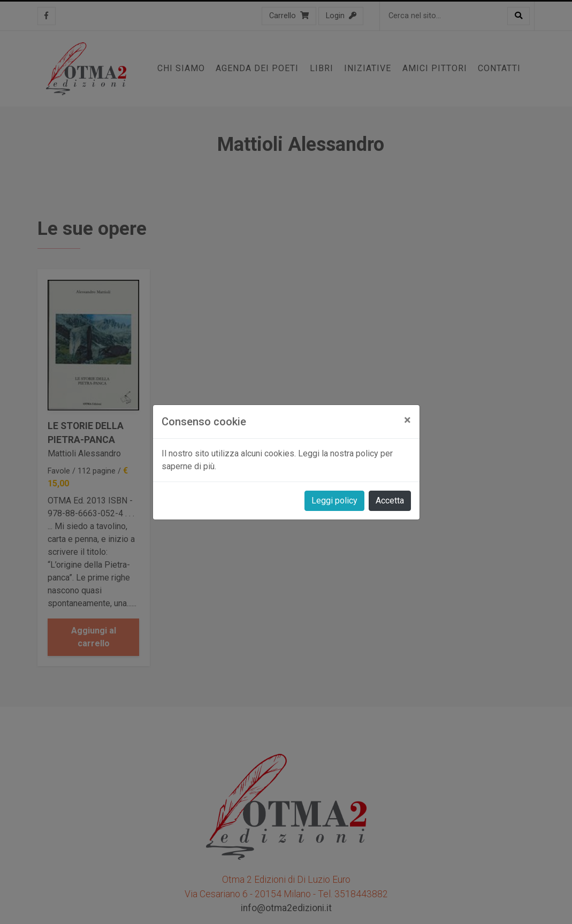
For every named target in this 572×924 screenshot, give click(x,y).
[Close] (407, 420)
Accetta (390, 501)
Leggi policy (334, 501)
